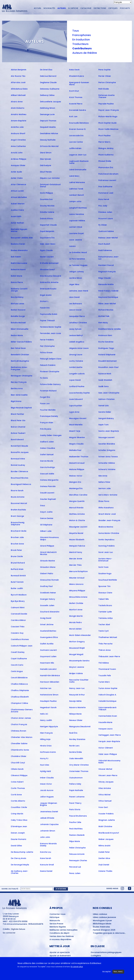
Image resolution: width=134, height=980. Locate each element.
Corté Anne (16, 795)
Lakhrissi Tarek (76, 189)
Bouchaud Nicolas (20, 478)
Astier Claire (17, 178)
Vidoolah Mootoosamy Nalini (109, 762)
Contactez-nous (58, 914)
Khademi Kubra (77, 76)
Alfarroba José (18, 82)
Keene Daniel (46, 871)
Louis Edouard (76, 399)
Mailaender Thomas (79, 457)
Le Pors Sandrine (77, 259)
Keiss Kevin (74, 70)
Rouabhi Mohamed (107, 361)
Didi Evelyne (46, 165)
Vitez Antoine (105, 788)
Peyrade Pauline (106, 104)
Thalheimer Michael (108, 637)
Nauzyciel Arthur (77, 695)
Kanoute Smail (47, 865)
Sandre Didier (105, 412)
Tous (76, 31)
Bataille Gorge (18, 316)
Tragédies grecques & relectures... (109, 933)
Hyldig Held (45, 771)
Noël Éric (73, 733)
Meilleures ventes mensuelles (64, 930)
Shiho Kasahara (106, 508)
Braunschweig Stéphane (18, 524)
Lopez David (75, 380)
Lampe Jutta (75, 201)
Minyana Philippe (77, 591)
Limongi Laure (76, 355)
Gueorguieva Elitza (49, 637)
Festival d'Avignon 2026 (104, 930)
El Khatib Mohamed (49, 263)
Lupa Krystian (76, 406)
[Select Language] (123, 2)
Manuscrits (55, 921)
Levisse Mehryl (76, 335)
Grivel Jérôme (47, 625)
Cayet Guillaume (19, 659)
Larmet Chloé (76, 227)
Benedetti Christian (20, 355)
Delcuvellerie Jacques (51, 102)
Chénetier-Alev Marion (22, 737)
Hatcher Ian (46, 688)
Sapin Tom (103, 425)
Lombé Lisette (76, 367)
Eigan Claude (46, 250)
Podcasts (125, 8)
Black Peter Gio (18, 420)
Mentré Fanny (76, 552)
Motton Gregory (77, 642)
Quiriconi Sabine (106, 231)
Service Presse (56, 924)
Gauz (43, 506)
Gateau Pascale (48, 486)
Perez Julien (75, 873)
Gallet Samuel (47, 455)
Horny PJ (44, 758)
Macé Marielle (76, 425)
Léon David (74, 297)
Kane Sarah (46, 858)
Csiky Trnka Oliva (19, 820)
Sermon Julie (104, 488)
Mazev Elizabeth (77, 540)
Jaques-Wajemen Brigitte (49, 804)
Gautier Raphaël (48, 499)
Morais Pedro (76, 622)
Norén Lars (74, 746)
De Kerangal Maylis (20, 865)
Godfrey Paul (46, 586)
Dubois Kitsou (47, 219)
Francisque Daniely (49, 416)
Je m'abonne (61, 889)
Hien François (46, 733)
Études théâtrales (101, 927)
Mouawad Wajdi (77, 648)
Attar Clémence (18, 184)
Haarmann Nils (47, 663)
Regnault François (107, 272)
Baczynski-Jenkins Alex (22, 238)
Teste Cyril (103, 631)
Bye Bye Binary (18, 601)
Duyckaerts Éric (47, 238)
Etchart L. (44, 301)
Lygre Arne (74, 412)
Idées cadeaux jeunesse (104, 917)
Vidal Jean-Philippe (108, 754)
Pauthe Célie (75, 822)
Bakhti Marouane (19, 263)
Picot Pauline (104, 136)
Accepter (107, 972)
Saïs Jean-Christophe (109, 393)
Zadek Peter (104, 852)
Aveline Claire (17, 210)
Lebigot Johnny (76, 272)
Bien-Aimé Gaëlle (19, 395)
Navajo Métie (75, 701)
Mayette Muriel (76, 533)
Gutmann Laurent (48, 650)
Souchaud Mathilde (108, 580)
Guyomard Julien (48, 656)
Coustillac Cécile (19, 807)
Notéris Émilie (76, 752)
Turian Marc (104, 682)
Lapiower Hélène (77, 221)
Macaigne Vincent (78, 418)
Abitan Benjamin (19, 70)
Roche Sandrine (106, 342)
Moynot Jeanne (77, 667)
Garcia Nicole (47, 461)
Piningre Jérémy (106, 148)
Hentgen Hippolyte (49, 727)
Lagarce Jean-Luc (78, 155)
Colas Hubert (17, 782)
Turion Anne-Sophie (108, 688)
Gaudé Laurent (47, 493)
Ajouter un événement (60, 956)
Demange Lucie (47, 114)
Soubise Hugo (105, 573)
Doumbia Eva (46, 199)
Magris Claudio (76, 444)
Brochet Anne (17, 544)
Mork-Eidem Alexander (80, 635)
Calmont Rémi (18, 608)
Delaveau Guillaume (50, 89)
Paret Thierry (75, 803)
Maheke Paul (75, 450)
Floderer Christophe (50, 372)
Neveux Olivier (76, 720)
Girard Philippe (47, 546)
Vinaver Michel (105, 769)
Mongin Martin (76, 616)
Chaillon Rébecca (19, 684)
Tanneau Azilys (106, 618)
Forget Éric (45, 397)
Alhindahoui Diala (19, 89)
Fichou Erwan (46, 352)
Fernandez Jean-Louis (51, 333)
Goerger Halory (48, 599)
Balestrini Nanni (18, 270)
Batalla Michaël (18, 323)
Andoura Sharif (18, 133)
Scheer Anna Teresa (108, 457)
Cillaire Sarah (17, 769)
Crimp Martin (17, 814)
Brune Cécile (17, 556)
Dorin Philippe (46, 193)
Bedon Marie (17, 335)
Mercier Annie (76, 559)
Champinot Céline (19, 703)
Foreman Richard (48, 391)
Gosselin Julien (47, 605)
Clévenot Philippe (19, 775)
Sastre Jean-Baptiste (109, 431)
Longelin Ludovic (77, 374)
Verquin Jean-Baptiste (109, 741)
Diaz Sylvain (46, 159)
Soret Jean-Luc (106, 552)
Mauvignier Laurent (78, 527)
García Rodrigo (48, 467)
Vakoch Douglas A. (107, 695)
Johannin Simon (48, 831)
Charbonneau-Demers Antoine (22, 711)
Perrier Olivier (105, 76)
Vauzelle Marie (105, 722)
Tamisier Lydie (105, 612)
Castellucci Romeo (20, 639)
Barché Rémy (17, 297)
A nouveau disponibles (60, 940)
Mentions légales (58, 927)
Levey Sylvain (75, 329)
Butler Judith (17, 588)
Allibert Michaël (18, 95)
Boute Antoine (18, 497)
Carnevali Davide (19, 614)
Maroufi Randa (76, 508)
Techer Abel (104, 625)
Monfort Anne (76, 610)
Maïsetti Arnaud (77, 463)
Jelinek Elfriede (47, 818)
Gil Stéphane (46, 525)
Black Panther (17, 414)
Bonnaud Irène (18, 459)
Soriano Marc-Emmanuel (105, 560)
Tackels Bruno (105, 605)
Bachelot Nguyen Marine (19, 230)
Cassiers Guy (17, 633)
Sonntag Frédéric (107, 546)
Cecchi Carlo (17, 665)
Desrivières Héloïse (49, 133)
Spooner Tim (104, 586)
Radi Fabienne (105, 250)
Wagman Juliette (107, 820)
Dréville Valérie (47, 212)
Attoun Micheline (19, 197)
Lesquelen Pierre (77, 316)
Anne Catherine (18, 146)
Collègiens (96, 956)
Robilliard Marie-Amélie (110, 329)
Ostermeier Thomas (79, 771)
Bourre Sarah (17, 491)
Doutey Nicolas (47, 206)
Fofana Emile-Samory (50, 384)
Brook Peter (16, 550)
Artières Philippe (19, 159)
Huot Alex (45, 765)
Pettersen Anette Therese (106, 96)
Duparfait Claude (48, 225)
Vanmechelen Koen (108, 716)
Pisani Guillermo (106, 155)
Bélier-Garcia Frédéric (21, 342)
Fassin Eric (45, 308)
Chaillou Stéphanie (20, 690)
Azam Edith (16, 216)
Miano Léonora (76, 584)
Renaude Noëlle (106, 284)
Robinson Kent (105, 335)
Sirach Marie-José (107, 514)
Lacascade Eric (76, 136)
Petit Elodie (104, 89)
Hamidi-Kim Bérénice (50, 676)
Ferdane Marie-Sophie (51, 327)
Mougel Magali (76, 654)
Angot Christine (18, 140)
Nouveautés (49, 8)
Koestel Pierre (76, 104)
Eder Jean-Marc (48, 244)
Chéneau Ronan (19, 731)
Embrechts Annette (49, 282)
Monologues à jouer (102, 921)
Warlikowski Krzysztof (109, 833)
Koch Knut (74, 91)
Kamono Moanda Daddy (48, 845)
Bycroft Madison (19, 595)
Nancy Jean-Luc (77, 688)
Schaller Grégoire (107, 450)
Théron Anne (104, 650)
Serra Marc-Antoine (108, 495)
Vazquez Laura (105, 729)
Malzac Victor (76, 476)
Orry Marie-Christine (79, 765)
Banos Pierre (17, 282)
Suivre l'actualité (10, 889)
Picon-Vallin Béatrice (108, 129)
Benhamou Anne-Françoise (19, 368)
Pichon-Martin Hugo (108, 116)
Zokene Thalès (105, 871)
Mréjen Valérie (76, 673)
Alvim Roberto (18, 108)
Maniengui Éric (76, 488)
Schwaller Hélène (107, 463)
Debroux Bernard (48, 76)
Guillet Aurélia (47, 644)
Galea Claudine (48, 448)
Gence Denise (47, 518)
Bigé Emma (16, 401)
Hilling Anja (45, 739)
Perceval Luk (75, 867)
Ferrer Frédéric (47, 340)
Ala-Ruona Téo (18, 76)
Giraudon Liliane (48, 567)
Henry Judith (46, 720)
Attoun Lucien (17, 191)
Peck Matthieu (76, 829)
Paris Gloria (75, 809)
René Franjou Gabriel (108, 291)
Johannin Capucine (49, 824)
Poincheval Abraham (108, 174)
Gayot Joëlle (46, 512)
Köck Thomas (76, 97)
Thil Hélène (104, 663)
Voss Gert (103, 807)
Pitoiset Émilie (105, 161)
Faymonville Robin (49, 314)
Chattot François (19, 724)
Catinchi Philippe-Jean (22, 646)
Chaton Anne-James (21, 718)
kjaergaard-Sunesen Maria (79, 83)
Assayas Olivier (18, 165)
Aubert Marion (18, 204)
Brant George (17, 516)
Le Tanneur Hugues (78, 265)
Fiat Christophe (47, 346)
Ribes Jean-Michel (107, 304)
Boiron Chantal (18, 427)
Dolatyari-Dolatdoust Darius (50, 186)
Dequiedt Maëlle (48, 127)
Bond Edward (17, 440)
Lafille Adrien (75, 148)
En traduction (81, 40)
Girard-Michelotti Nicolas (48, 553)
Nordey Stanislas (77, 739)
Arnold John (17, 153)
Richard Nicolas (106, 310)
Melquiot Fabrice (77, 546)
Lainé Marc (74, 176)
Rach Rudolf (104, 244)
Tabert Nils (104, 599)
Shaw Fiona (104, 501)
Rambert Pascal (106, 265)
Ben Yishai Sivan (18, 348)
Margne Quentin (77, 501)
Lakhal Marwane (77, 182)
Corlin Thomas (18, 788)
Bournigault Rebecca (21, 484)
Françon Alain (47, 423)
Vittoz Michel (104, 795)
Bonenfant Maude (19, 446)
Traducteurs (80, 44)
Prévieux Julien (105, 212)
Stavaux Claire (105, 593)
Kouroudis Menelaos (79, 123)
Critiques (113, 8)
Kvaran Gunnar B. (78, 129)
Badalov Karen (18, 244)
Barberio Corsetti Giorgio (19, 290)
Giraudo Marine (47, 561)
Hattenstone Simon (49, 695)
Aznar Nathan (17, 223)
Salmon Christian (107, 399)
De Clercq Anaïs (19, 858)
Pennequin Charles (78, 861)
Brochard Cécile (19, 531)
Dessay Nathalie (48, 140)
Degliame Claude (48, 82)
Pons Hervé (104, 199)
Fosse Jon (45, 404)
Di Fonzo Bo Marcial (49, 146)
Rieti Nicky (103, 323)
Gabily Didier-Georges (51, 435)
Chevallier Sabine (19, 743)
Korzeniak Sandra (78, 110)
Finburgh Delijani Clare (51, 359)
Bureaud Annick (18, 576)
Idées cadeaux (100, 914)
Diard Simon (46, 153)
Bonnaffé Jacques (20, 452)
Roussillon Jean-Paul (108, 367)
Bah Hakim (16, 257)
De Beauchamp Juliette (22, 852)
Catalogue (86, 8)
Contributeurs (82, 48)
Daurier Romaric (19, 839)
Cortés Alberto (18, 801)
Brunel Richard (18, 563)
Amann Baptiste (19, 121)
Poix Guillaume (105, 187)
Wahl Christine (105, 826)
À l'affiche (73, 8)
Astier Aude (16, 172)
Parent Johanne (77, 797)
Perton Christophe (107, 82)
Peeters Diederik (77, 835)
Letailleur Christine (78, 323)
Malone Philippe (77, 469)
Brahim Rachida (18, 510)
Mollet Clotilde (76, 603)
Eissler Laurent (47, 257)
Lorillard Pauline (77, 386)
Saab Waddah (105, 380)
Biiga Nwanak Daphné (21, 408)
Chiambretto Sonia (20, 750)
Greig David (46, 618)
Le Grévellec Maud (78, 252)
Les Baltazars (76, 304)
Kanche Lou (46, 852)
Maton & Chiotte (77, 520)
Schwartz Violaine (107, 469)
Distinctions (100, 8)
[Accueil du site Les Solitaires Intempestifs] (16, 8)
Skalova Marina (106, 527)
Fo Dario (44, 378)
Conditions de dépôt (59, 933)
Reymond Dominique (108, 297)
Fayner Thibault (47, 321)
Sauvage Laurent (106, 437)
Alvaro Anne (17, 102)
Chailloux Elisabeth (20, 697)
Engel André (46, 295)
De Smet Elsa (46, 70)
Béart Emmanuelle (20, 329)
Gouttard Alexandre (50, 612)
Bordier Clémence (19, 471)
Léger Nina (74, 284)
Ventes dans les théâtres (62, 936)
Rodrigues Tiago (106, 348)
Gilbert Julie (46, 531)
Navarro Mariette (77, 707)
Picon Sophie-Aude (107, 123)
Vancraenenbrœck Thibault (107, 709)
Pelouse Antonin (77, 854)
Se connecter (9, 933)
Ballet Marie (16, 276)
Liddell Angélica (77, 342)
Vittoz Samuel (105, 801)
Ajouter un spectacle (60, 952)
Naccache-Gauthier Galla (79, 681)
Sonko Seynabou (106, 540)
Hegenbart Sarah (48, 707)
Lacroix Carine (76, 142)
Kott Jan (73, 116)
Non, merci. (118, 972)
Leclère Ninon (76, 278)
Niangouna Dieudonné (80, 727)
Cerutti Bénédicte (19, 678)
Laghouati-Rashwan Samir (79, 162)
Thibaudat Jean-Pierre (109, 656)
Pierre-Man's (104, 142)
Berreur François (19, 382)
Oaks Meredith (76, 758)
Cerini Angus (17, 671)
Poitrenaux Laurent (107, 180)
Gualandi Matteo (48, 631)
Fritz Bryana (46, 429)
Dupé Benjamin (47, 231)
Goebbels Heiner (48, 593)
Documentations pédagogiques (106, 952)
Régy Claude (104, 278)
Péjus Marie (75, 841)
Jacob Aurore (47, 790)
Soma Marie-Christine (109, 533)
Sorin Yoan (103, 567)
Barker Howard (18, 310)
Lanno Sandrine (77, 214)
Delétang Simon (48, 108)
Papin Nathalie (76, 790)
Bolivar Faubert (18, 433)
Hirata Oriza (46, 746)
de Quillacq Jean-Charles (19, 872)
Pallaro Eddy (75, 784)
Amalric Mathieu (19, 114)
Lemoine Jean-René (79, 291)
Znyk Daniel (104, 865)
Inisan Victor (46, 784)
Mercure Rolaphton (78, 571)
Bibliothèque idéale (102, 924)
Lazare (72, 246)
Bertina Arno (17, 389)
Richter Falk (104, 316)
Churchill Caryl (18, 763)
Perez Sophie (104, 70)
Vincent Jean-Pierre (108, 775)
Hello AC (44, 714)
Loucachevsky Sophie (79, 393)
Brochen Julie (17, 537)
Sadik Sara (103, 386)
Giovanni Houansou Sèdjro (49, 538)
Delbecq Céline (47, 95)
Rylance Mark (105, 374)
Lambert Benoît (77, 195)
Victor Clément (106, 748)
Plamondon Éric (106, 168)
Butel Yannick (17, 582)
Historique (54, 917)
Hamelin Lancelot (48, 669)
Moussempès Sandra (79, 661)
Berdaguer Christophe (22, 376)
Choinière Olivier (19, 756)
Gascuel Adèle (47, 474)
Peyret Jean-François (109, 110)
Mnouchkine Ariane (78, 597)
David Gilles (16, 846)
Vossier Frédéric (106, 814)
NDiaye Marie (75, 714)
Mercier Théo (75, 565)
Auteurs (62, 8)
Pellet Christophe (77, 848)
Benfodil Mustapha (20, 361)
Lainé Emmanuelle (78, 170)
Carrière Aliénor (18, 620)
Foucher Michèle (48, 410)
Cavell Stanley (18, 652)
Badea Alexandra (19, 250)
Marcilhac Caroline (78, 495)
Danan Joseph (18, 833)
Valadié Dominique (107, 701)
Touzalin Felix (105, 676)
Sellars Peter (104, 482)
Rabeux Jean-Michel (108, 238)
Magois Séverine (77, 437)
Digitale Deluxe (18, 929)
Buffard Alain (17, 569)
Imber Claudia (47, 778)
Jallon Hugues (47, 797)
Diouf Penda (46, 172)
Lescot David (75, 310)
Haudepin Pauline (48, 701)
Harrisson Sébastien (50, 682)
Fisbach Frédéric (48, 365)
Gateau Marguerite (49, 480)
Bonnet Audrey (18, 465)
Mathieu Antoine (77, 514)
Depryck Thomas (48, 121)
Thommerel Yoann (107, 669)
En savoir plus (77, 967)
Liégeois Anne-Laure (79, 348)
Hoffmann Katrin (48, 752)
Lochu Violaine (76, 361)
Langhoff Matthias (78, 208)
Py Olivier (103, 225)
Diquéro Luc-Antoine (50, 178)
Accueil (38, 8)
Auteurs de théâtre (85, 53)
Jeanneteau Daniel (49, 812)
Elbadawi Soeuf (47, 270)
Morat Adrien (75, 629)
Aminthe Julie (17, 127)
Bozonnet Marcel (19, 503)
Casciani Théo (18, 627)
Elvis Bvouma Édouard (51, 276)
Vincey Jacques (106, 782)
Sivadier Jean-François (109, 520)
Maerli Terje (75, 431)
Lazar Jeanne (76, 240)
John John (45, 837)
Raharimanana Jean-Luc (109, 258)
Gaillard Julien (47, 442)
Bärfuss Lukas (17, 304)
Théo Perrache (105, 644)
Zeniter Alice (104, 858)
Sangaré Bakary (106, 418)
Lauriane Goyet (76, 233)
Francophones (82, 35)
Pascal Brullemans (78, 816)
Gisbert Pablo (47, 573)
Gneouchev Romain (49, 580)
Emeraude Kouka (48, 289)
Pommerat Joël (106, 193)
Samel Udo (104, 406)
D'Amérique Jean (19, 826)
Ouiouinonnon (76, 778)
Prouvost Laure (106, 219)
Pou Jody (103, 206)
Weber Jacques (106, 839)
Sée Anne (103, 476)
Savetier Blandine (107, 444)
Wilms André (104, 846)
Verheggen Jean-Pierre (110, 735)
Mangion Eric (75, 482)
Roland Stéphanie (107, 355)
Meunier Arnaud (77, 578)
